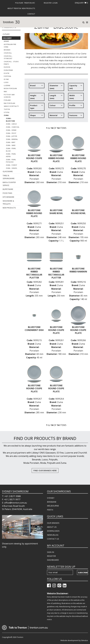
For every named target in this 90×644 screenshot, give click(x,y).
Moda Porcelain (10, 88)
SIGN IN (51, 552)
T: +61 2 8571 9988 (11, 496)
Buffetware (8, 189)
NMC (5, 91)
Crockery (7, 38)
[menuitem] (19, 3)
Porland (7, 100)
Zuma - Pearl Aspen (11, 155)
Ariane (6, 41)
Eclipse (7, 73)
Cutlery (6, 34)
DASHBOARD (53, 560)
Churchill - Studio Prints (11, 63)
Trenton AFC (30, 3)
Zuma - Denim (11, 130)
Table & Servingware (9, 177)
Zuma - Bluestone (10, 120)
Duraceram (8, 70)
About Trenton (14, 8)
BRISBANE (52, 502)
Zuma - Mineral (12, 139)
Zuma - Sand (11, 145)
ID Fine (6, 79)
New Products (28, 8)
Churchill (8, 53)
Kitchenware (8, 197)
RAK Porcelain (9, 103)
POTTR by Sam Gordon (9, 96)
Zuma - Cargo (11, 124)
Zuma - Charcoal (13, 127)
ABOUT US (52, 527)
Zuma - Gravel (12, 168)
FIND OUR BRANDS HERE (45, 470)
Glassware (8, 171)
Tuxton (7, 109)
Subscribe (83, 573)
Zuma (6, 115)
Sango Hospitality (11, 106)
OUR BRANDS (53, 523)
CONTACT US (53, 539)
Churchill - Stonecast (8, 57)
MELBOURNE (53, 506)
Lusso (6, 82)
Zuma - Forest (11, 165)
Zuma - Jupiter (11, 136)
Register (48, 3)
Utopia (7, 112)
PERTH (50, 510)
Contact (31, 14)
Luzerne (7, 85)
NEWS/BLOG (53, 535)
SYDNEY (51, 498)
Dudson (7, 67)
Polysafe (19, 3)
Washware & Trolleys (8, 202)
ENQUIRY (81, 3)
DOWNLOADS (53, 531)
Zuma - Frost (11, 133)
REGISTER (51, 556)
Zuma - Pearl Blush (11, 150)
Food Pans (7, 193)
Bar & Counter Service (9, 184)
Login (55, 3)
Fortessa (7, 76)
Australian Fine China (10, 46)
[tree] (56, 101)
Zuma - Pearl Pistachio (11, 161)
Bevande (7, 50)
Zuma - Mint (11, 142)
